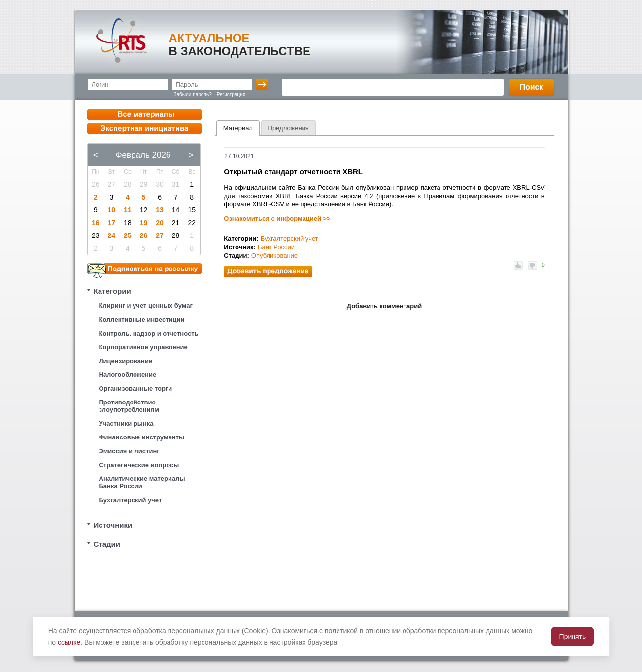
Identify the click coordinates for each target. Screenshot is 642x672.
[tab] (238, 128)
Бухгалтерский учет (131, 500)
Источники (113, 525)
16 (96, 223)
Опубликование (274, 255)
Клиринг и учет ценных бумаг (146, 306)
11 (128, 210)
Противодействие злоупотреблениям (129, 406)
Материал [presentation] (238, 128)
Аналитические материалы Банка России (142, 482)
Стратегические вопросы (139, 465)
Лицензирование (126, 361)
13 (160, 210)
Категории (112, 291)
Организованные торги (136, 388)
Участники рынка (126, 423)
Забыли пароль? (193, 94)
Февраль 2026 (143, 155)
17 (112, 223)
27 (160, 235)
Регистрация (231, 94)
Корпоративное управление (143, 347)
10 (112, 210)
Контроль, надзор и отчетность (149, 333)
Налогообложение (128, 375)
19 (144, 223)
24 (112, 235)
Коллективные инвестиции (142, 319)
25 (128, 235)
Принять (573, 637)
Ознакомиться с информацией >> (277, 218)
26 (144, 235)
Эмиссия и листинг (129, 451)
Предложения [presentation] (288, 128)
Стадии (107, 544)
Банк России (276, 247)
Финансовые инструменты (142, 437)
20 (160, 223)
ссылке (69, 642)
